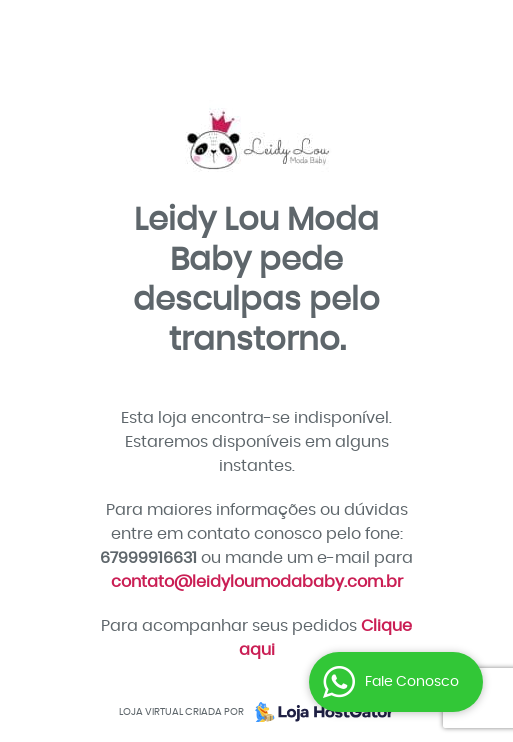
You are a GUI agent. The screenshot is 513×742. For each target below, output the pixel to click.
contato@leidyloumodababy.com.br (257, 582)
